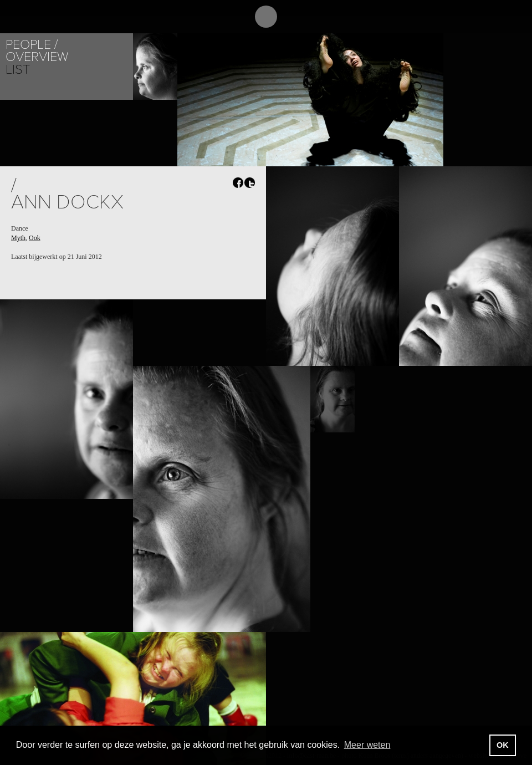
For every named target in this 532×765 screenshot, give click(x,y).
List (18, 70)
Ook (35, 238)
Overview (37, 57)
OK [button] (503, 745)
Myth (18, 238)
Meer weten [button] (367, 745)
